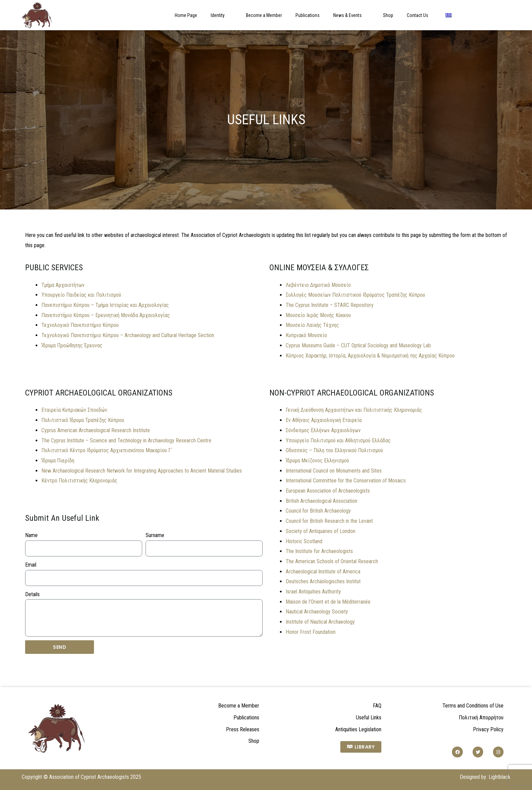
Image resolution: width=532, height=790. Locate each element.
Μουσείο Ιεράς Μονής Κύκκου (318, 315)
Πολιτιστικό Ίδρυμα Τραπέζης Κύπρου (83, 420)
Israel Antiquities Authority (313, 592)
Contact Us (417, 15)
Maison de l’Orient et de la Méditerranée (328, 602)
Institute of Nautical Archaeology (320, 622)
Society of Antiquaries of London (320, 531)
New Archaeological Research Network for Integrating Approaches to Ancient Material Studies (142, 471)
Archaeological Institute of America (323, 572)
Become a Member (264, 15)
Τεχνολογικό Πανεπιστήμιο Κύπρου (80, 325)
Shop (388, 15)
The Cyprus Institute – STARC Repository (330, 305)
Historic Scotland (304, 541)
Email (31, 565)
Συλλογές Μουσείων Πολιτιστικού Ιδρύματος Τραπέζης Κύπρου (355, 295)
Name (31, 535)
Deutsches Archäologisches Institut (323, 581)
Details (32, 594)
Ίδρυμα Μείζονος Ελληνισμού (317, 461)
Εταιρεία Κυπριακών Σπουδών (74, 410)
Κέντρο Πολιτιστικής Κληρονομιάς (79, 481)
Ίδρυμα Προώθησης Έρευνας (72, 345)
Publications (308, 15)
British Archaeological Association (321, 501)
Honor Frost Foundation (311, 632)
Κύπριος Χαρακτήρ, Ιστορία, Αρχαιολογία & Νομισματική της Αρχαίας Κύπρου (370, 356)
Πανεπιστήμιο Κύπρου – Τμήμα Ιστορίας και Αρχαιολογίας (105, 305)
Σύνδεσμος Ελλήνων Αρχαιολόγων (323, 430)
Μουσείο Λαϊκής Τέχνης (312, 325)
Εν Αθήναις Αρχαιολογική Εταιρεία (324, 420)
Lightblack (499, 777)
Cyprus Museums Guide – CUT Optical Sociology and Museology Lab (358, 345)
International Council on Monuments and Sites (334, 471)
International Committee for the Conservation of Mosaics (346, 481)
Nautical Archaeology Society (317, 612)
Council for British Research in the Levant (329, 521)
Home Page (186, 15)
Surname (155, 535)
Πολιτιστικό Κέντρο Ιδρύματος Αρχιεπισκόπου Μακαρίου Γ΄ (107, 450)
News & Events (351, 15)
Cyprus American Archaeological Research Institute (96, 430)
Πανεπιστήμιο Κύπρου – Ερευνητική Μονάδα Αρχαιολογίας (106, 315)
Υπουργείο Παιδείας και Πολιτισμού (81, 295)
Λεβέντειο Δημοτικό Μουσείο (318, 285)
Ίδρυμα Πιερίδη (58, 461)
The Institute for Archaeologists (319, 551)
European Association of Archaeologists (328, 491)
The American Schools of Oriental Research (332, 561)
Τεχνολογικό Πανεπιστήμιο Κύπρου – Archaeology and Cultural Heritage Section (128, 335)
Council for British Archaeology (318, 511)
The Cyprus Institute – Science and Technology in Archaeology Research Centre (126, 440)
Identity (222, 15)
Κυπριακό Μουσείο (306, 335)
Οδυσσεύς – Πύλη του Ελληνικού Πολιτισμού (334, 450)
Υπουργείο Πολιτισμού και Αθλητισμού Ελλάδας (338, 440)
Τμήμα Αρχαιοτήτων (63, 285)
